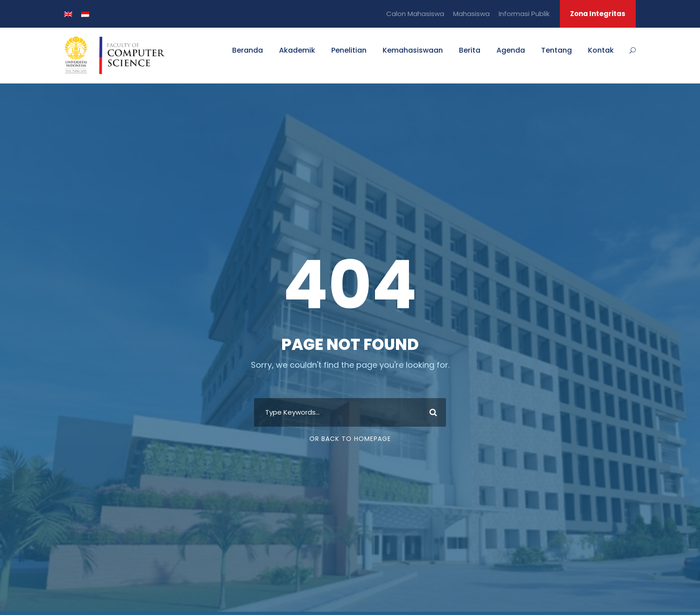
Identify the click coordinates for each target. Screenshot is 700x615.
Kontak (601, 50)
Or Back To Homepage (350, 439)
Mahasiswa (471, 14)
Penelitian (349, 50)
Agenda (511, 50)
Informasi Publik (524, 14)
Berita (470, 50)
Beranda (248, 50)
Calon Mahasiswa (415, 14)
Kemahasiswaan (413, 50)
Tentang (556, 50)
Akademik (297, 50)
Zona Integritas (598, 14)
